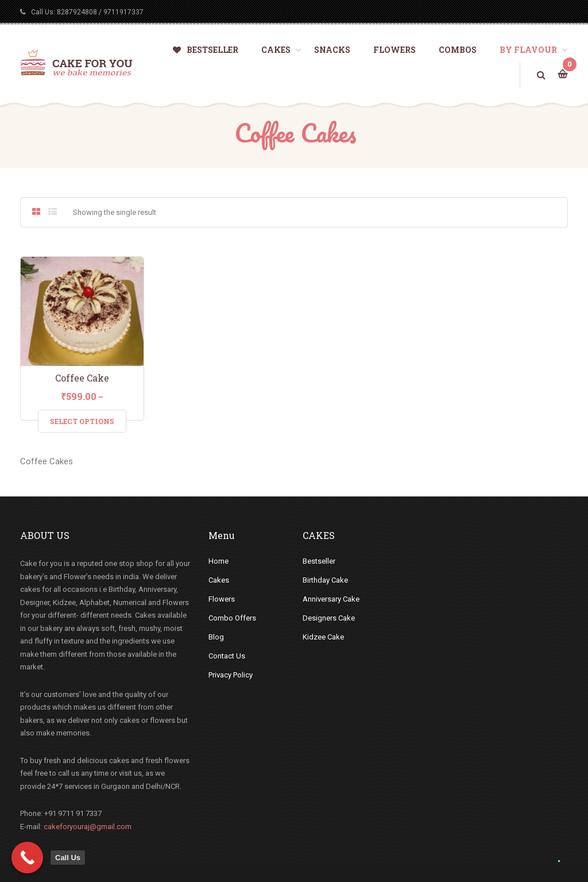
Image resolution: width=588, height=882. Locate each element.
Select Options (82, 421)
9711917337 (123, 12)
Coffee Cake (82, 378)
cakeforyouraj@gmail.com (88, 827)
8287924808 (77, 12)
